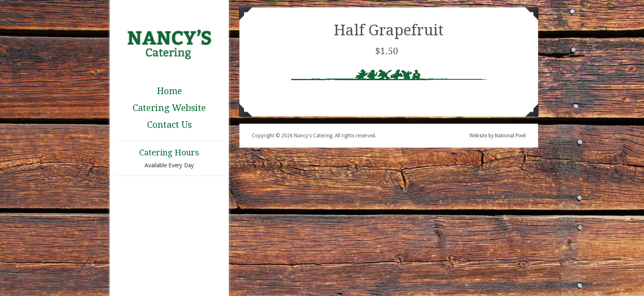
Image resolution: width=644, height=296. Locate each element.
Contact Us (169, 125)
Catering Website (169, 108)
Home (169, 91)
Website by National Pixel (498, 136)
